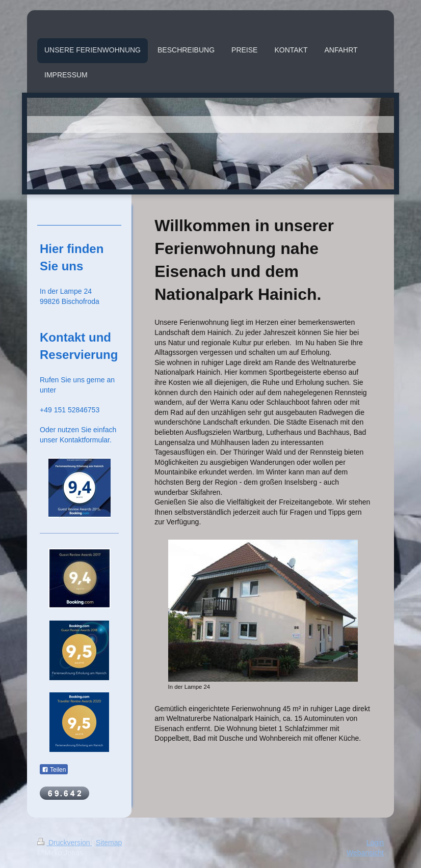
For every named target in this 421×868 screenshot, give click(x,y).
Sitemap (109, 843)
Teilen (54, 770)
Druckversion (64, 843)
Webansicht (365, 853)
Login (375, 843)
